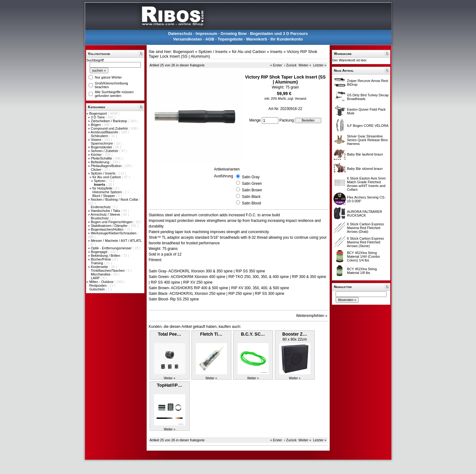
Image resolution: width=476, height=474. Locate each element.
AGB (210, 39)
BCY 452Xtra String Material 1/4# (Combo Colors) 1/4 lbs (364, 256)
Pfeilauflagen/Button (107, 166)
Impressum (206, 34)
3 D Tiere (98, 117)
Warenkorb (256, 39)
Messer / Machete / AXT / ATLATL (116, 241)
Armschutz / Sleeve (106, 214)
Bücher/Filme (101, 259)
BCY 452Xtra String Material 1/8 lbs (362, 271)
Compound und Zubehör (110, 128)
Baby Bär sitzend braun (365, 169)
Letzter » (320, 65)
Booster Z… (295, 334)
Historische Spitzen (108, 192)
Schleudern (100, 136)
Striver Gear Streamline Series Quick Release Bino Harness (368, 140)
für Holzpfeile (103, 188)
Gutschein (98, 289)
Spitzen (100, 181)
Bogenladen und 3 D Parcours (279, 34)
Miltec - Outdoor (102, 282)
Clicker (97, 170)
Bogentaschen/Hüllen (108, 229)
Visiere (97, 140)
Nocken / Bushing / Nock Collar (115, 199)
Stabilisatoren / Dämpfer (110, 226)
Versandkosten (188, 39)
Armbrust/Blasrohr (105, 132)
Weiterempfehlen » (312, 316)
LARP (96, 278)
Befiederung (101, 162)
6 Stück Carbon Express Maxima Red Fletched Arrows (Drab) (366, 228)
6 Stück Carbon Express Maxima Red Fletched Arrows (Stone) (366, 242)
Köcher (97, 155)
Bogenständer (102, 147)
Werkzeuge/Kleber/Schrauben (114, 233)
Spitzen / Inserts (104, 173)
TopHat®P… (170, 385)
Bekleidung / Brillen (106, 256)
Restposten (99, 285)
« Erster (276, 65)
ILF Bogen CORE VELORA (368, 126)
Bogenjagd (100, 252)
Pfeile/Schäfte (102, 158)
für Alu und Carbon (107, 177)
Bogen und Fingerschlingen (112, 222)
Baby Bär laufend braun (365, 154)
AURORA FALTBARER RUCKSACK (365, 213)
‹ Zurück (290, 65)
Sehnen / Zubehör (105, 151)
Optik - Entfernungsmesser (112, 248)
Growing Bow (234, 34)
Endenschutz (101, 207)
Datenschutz (180, 34)
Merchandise (101, 274)
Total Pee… (170, 334)
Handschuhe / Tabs (106, 211)
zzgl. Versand (297, 99)
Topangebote (230, 39)
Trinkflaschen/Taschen (108, 271)
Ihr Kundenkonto (287, 39)
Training (97, 263)
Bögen (96, 125)
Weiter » (305, 65)
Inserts (276, 52)
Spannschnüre (102, 143)
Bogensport (99, 113)
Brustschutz (100, 218)
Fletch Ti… (211, 334)
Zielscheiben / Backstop (109, 121)
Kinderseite (100, 267)
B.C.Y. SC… (253, 334)
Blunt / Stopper (104, 196)
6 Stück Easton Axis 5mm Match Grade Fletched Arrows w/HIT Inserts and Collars (367, 184)
